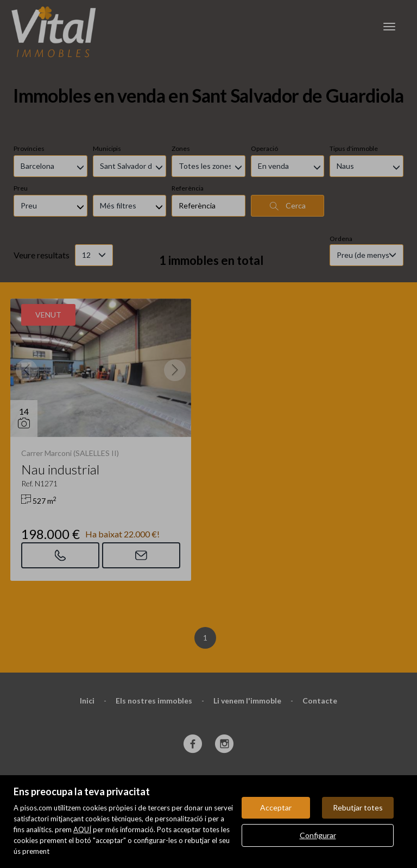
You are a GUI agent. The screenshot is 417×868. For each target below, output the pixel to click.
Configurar (318, 835)
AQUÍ (82, 829)
